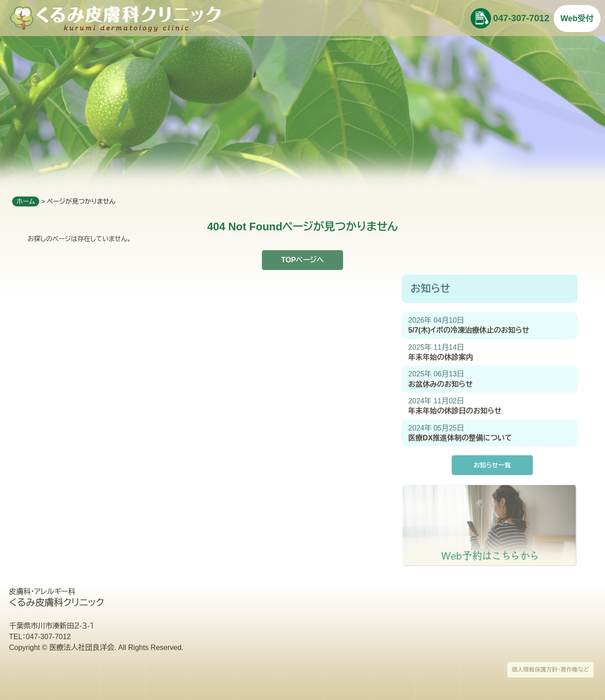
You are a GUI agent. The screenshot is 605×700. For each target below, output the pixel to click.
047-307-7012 (521, 18)
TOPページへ (303, 260)
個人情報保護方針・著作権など (550, 670)
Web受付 (577, 18)
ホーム (26, 201)
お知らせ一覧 (492, 465)
